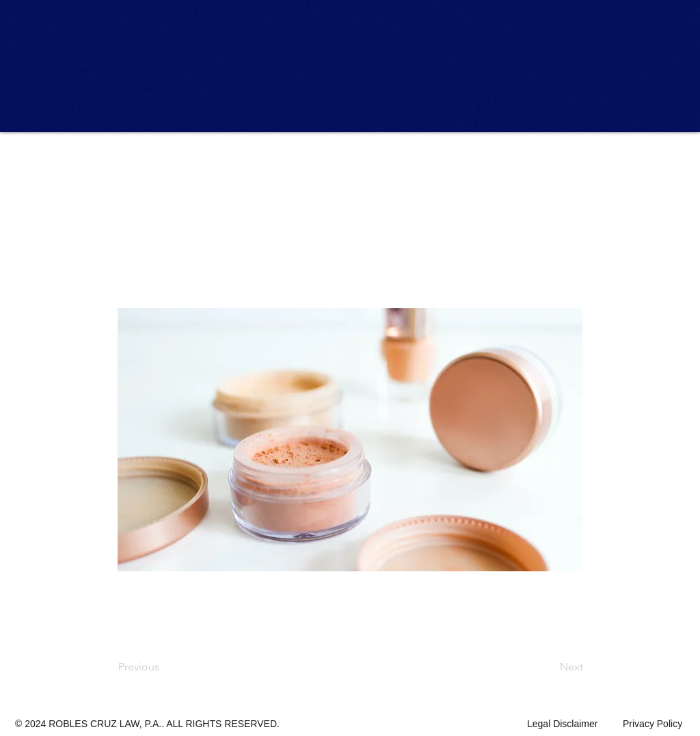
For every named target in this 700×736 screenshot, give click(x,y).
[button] (163, 166)
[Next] (549, 667)
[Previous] (163, 667)
